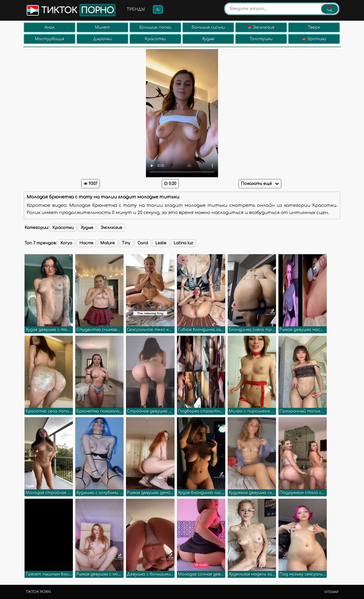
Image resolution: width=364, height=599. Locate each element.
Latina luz (183, 243)
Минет (102, 27)
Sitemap (331, 592)
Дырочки (102, 39)
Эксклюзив (261, 27)
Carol (143, 243)
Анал (50, 27)
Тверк (314, 27)
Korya (66, 243)
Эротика (314, 39)
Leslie (161, 243)
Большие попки (155, 27)
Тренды (136, 9)
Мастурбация (50, 39)
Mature (107, 243)
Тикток (71, 10)
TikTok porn (38, 592)
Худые (208, 39)
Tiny (126, 243)
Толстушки (261, 39)
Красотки (155, 39)
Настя (86, 243)
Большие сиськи (208, 27)
